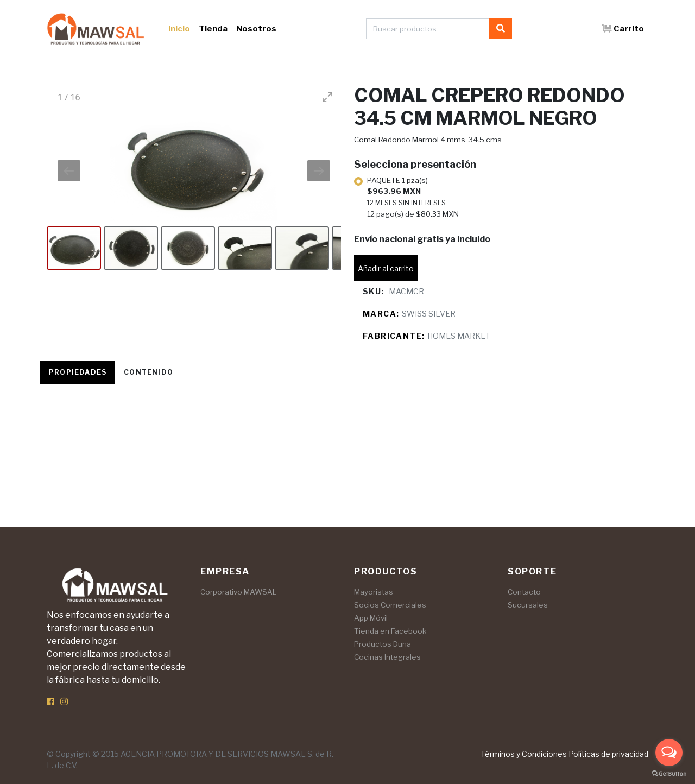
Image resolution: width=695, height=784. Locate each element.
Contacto (524, 592)
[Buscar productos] (428, 29)
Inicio (179, 29)
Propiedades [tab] (78, 372)
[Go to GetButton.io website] (669, 773)
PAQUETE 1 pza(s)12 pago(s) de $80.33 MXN (413, 197)
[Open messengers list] (669, 753)
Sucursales (528, 605)
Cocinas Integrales (387, 657)
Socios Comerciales (390, 605)
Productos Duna (383, 644)
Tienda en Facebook (390, 631)
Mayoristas (374, 592)
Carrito (623, 29)
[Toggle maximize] (327, 97)
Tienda (213, 29)
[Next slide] (319, 171)
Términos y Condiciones (524, 754)
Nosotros (256, 29)
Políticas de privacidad (608, 754)
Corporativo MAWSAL (239, 592)
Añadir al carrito (386, 268)
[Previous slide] (69, 171)
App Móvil (371, 618)
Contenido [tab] (149, 372)
